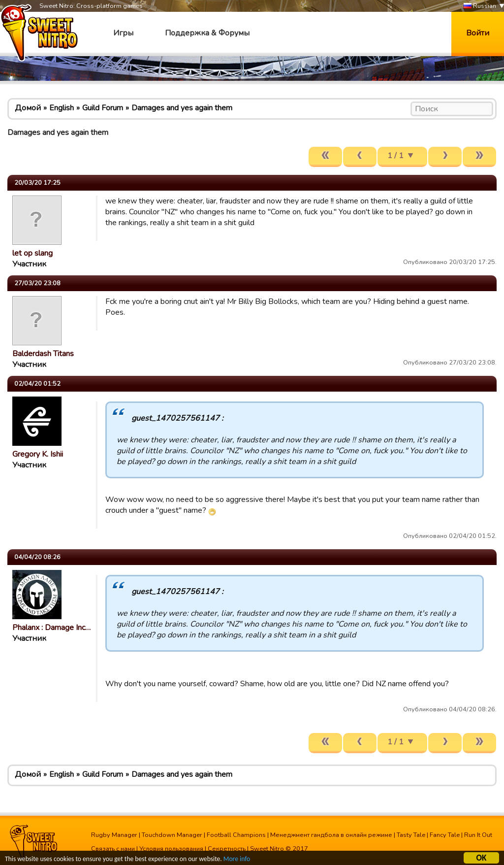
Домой (28, 108)
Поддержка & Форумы (207, 33)
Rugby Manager (114, 835)
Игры (123, 33)
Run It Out (478, 835)
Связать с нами (113, 849)
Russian (480, 6)
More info (237, 860)
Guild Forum (103, 108)
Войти (478, 33)
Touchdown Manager (172, 835)
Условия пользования (171, 849)
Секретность (227, 849)
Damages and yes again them (182, 108)
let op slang (32, 253)
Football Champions (236, 835)
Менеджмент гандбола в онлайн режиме (331, 835)
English (62, 108)
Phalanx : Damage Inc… (51, 628)
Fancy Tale (445, 835)
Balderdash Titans (43, 354)
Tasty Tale (411, 835)
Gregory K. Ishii (38, 454)
